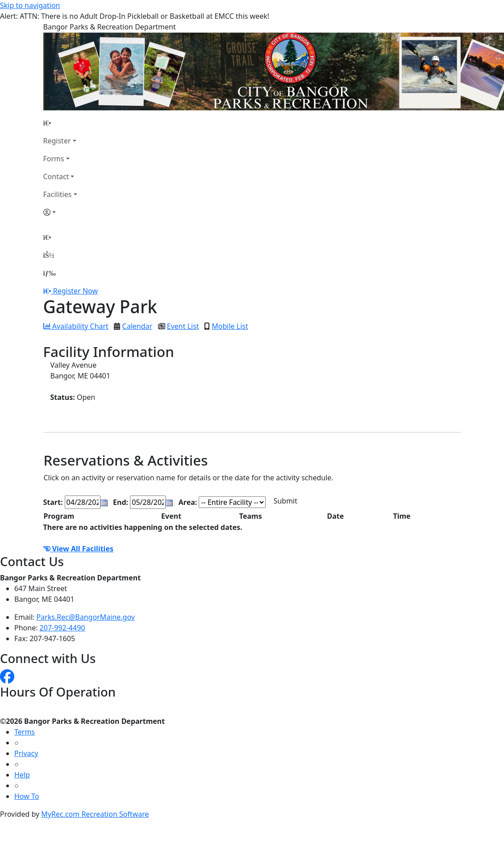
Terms (25, 732)
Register (57, 141)
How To (27, 796)
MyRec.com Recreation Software (95, 814)
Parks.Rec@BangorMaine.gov (86, 617)
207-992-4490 (62, 628)
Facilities (58, 194)
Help (22, 775)
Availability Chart (76, 326)
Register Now (75, 291)
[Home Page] (60, 123)
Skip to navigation (30, 5)
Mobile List (230, 326)
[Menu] (50, 273)
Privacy (26, 753)
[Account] (60, 212)
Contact (56, 176)
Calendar (137, 326)
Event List (183, 326)
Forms (54, 159)
